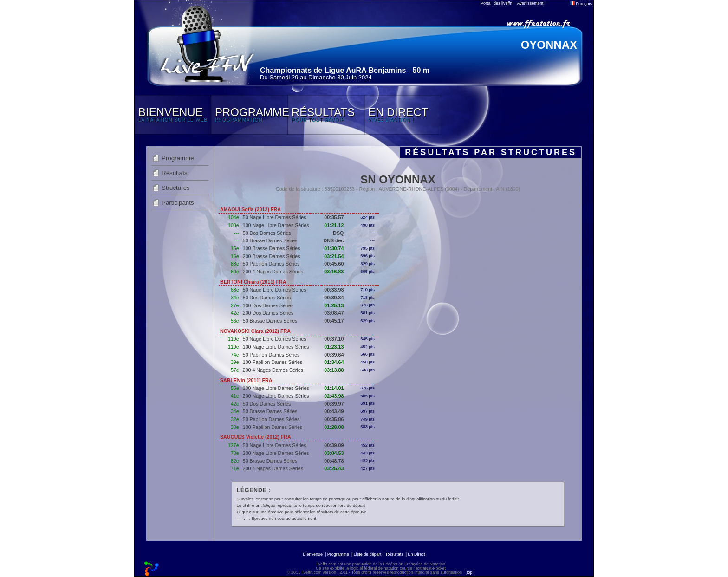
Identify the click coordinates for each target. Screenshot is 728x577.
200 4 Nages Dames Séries (273, 272)
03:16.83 (334, 272)
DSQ (338, 233)
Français (581, 4)
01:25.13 (334, 305)
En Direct (417, 554)
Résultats (175, 173)
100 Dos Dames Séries (268, 305)
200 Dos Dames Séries (268, 313)
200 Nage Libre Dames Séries (276, 396)
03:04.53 (334, 453)
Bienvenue (313, 554)
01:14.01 (334, 388)
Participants (178, 203)
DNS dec (333, 240)
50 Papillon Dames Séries (271, 264)
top (470, 572)
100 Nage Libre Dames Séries (276, 225)
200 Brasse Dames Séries (272, 256)
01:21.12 (334, 225)
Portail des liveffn (496, 3)
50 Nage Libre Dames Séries (275, 217)
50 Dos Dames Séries (267, 233)
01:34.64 (334, 362)
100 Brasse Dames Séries (272, 248)
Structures (176, 188)
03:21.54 (334, 256)
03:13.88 (334, 370)
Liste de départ (368, 554)
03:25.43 (334, 468)
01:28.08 (334, 427)
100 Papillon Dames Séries (273, 362)
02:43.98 (334, 396)
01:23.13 (334, 347)
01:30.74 (334, 248)
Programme (178, 158)
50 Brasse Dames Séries (270, 240)
